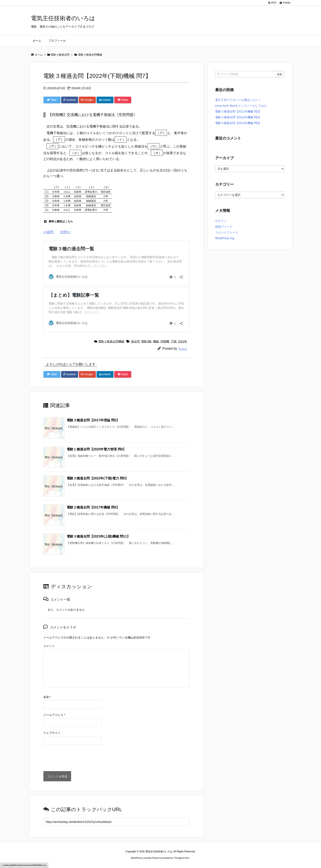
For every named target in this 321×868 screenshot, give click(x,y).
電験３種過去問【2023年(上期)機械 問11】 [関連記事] (99, 536)
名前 (47, 697)
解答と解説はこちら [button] (58, 221)
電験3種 (146, 341)
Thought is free (182, 858)
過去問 (135, 341)
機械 (156, 341)
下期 (174, 341)
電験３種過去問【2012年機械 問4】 (238, 117)
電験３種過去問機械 (111, 341)
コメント (49, 646)
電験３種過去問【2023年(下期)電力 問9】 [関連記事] (98, 478)
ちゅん (183, 348)
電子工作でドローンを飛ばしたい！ (238, 100)
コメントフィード (227, 232)
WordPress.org (225, 238)
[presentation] (75, 759)
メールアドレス (54, 715)
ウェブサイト (52, 733)
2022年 (183, 341)
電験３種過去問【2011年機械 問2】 (238, 111)
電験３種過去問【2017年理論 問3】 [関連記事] (93, 420)
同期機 (165, 341)
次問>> (65, 232)
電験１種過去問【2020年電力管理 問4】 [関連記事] (96, 449)
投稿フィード (224, 227)
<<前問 (48, 232)
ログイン (221, 221)
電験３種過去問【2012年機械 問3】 (238, 123)
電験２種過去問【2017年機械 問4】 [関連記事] (93, 507)
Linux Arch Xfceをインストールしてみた (241, 106)
